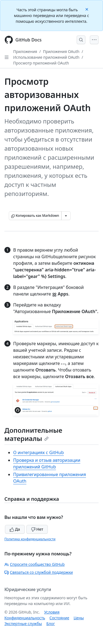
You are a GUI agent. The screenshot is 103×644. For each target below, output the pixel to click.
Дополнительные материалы (33, 434)
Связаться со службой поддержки (39, 572)
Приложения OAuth (61, 51)
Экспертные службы (23, 624)
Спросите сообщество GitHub (34, 564)
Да (15, 529)
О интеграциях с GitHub (38, 452)
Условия (52, 612)
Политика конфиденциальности (30, 539)
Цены (79, 618)
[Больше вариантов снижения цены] (66, 216)
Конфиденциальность (25, 618)
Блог (51, 624)
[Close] (87, 9)
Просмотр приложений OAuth (41, 63)
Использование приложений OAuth (46, 57)
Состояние (59, 618)
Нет (37, 529)
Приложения (25, 51)
